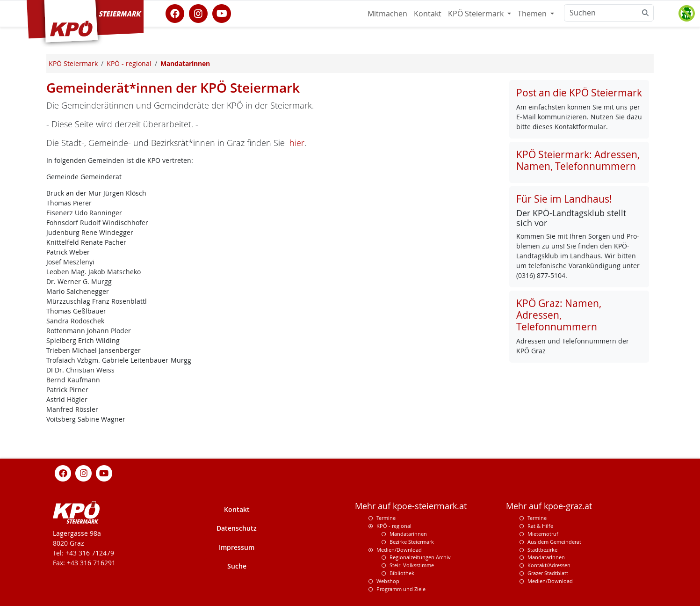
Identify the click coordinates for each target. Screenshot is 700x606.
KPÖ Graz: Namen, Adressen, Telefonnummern (559, 315)
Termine (386, 518)
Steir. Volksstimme (412, 565)
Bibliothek (402, 573)
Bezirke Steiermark (412, 542)
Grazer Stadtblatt (548, 573)
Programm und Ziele (401, 589)
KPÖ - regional (394, 526)
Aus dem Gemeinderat (554, 542)
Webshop (388, 581)
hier (297, 143)
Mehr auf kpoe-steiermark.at (411, 506)
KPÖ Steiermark (477, 14)
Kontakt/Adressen (549, 565)
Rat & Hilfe (540, 526)
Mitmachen (387, 14)
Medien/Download (399, 550)
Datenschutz (237, 528)
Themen (533, 14)
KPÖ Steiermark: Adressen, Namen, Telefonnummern (578, 160)
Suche (237, 566)
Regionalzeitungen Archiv (420, 557)
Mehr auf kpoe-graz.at (549, 506)
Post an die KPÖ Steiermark (579, 93)
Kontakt (428, 14)
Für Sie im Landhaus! (564, 199)
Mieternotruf (543, 534)
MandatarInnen (546, 557)
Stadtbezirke (542, 550)
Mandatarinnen (408, 534)
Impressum (237, 547)
